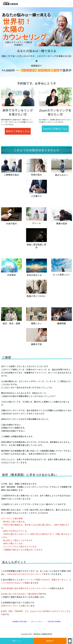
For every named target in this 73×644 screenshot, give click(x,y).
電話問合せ (50, 641)
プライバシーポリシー (37, 622)
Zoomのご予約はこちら (55, 129)
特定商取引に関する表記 (20, 622)
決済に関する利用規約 (54, 622)
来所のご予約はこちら (18, 131)
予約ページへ (17, 641)
